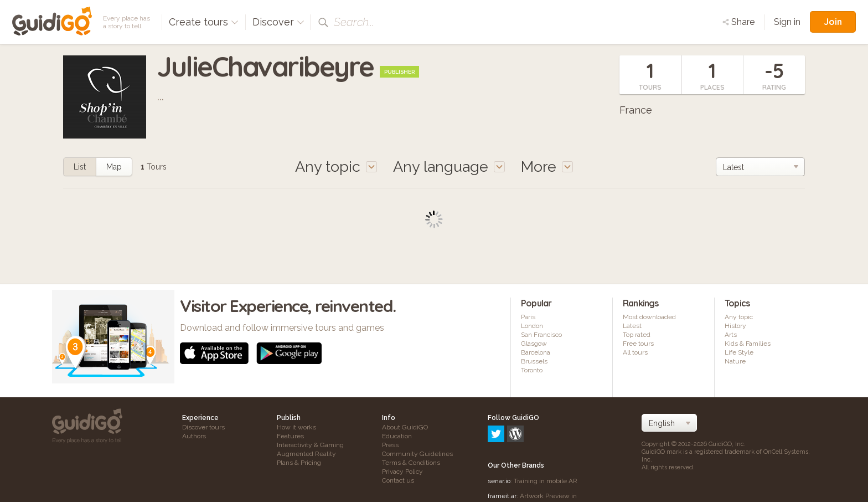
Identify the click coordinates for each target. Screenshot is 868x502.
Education (397, 436)
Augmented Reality (306, 454)
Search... (354, 22)
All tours (635, 352)
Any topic (739, 317)
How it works (296, 427)
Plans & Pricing (299, 463)
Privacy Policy (402, 472)
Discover (278, 22)
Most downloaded (649, 317)
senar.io (499, 433)
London (532, 326)
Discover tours (203, 427)
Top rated (637, 335)
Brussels (534, 361)
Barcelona (536, 352)
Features (290, 436)
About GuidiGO (405, 427)
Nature (735, 361)
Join (833, 22)
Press (390, 445)
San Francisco (541, 335)
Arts (731, 335)
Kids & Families (748, 344)
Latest (632, 326)
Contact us (398, 480)
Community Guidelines (417, 454)
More (547, 167)
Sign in (787, 22)
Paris (528, 317)
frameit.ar (502, 448)
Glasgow (534, 344)
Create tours (204, 22)
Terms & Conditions (411, 463)
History (735, 326)
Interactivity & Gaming (310, 445)
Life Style (739, 352)
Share (738, 22)
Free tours (638, 344)
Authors (194, 436)
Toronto (532, 370)
